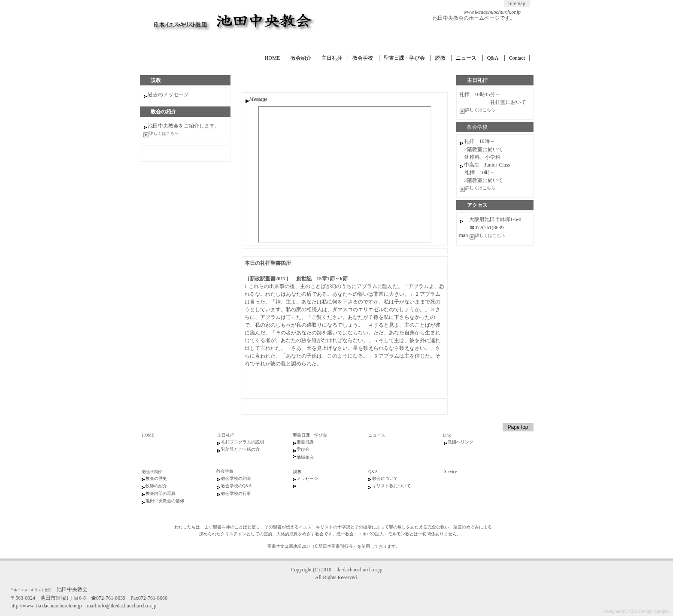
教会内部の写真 (161, 493)
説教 (440, 58)
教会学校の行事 (236, 493)
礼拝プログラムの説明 (243, 442)
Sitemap (517, 3)
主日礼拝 (332, 58)
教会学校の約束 (236, 478)
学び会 (303, 449)
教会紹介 (301, 58)
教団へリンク (461, 442)
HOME (272, 58)
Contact (517, 58)
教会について (385, 478)
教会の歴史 (156, 478)
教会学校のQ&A (236, 486)
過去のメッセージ (168, 94)
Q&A (493, 58)
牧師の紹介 (156, 486)
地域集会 (305, 457)
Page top (518, 427)
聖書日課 (305, 442)
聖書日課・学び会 (404, 58)
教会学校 (363, 58)
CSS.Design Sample (649, 611)
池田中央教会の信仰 (165, 501)
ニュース (466, 58)
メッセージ (307, 478)
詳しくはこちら (480, 110)
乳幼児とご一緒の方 (240, 449)
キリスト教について (391, 486)
